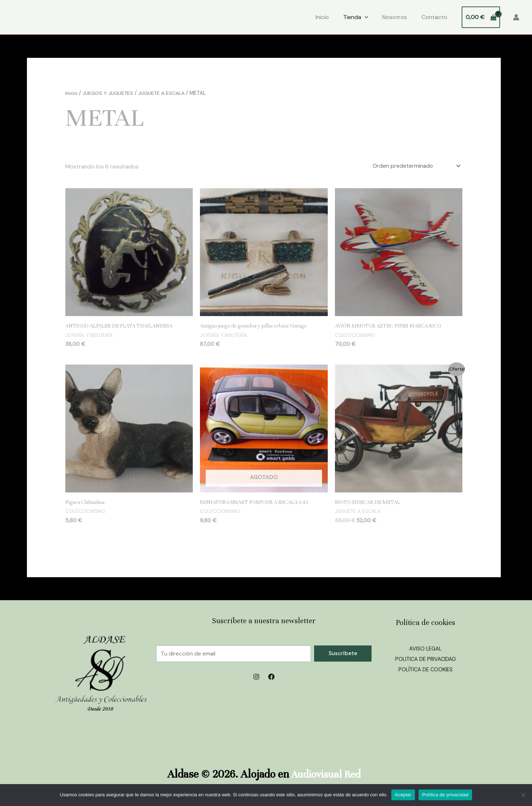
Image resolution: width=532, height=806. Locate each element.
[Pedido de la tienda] (414, 166)
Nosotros (395, 17)
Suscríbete (343, 655)
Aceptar (403, 795)
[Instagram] (256, 679)
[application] (365, 17)
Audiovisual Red (326, 776)
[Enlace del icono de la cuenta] (516, 17)
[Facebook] (271, 679)
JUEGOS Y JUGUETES (108, 93)
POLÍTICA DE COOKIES (425, 672)
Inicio (322, 17)
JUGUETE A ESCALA (163, 93)
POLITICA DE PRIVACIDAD (426, 661)
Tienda (356, 17)
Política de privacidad (445, 795)
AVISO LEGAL (425, 651)
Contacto (434, 17)
